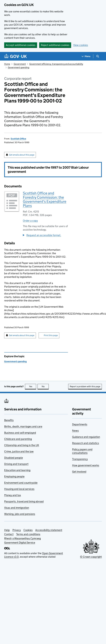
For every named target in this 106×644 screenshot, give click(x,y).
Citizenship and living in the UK (22, 445)
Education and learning (17, 470)
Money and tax (13, 495)
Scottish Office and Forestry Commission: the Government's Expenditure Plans (45, 199)
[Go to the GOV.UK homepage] (15, 56)
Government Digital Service (20, 543)
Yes (33, 386)
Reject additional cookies (55, 45)
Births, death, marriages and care (23, 426)
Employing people (14, 476)
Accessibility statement (49, 530)
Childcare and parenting (18, 439)
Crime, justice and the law (19, 451)
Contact (9, 534)
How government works (86, 465)
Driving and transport (16, 464)
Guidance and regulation (86, 437)
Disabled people (14, 458)
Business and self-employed (20, 433)
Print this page (51, 335)
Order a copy (30, 221)
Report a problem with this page (85, 386)
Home (7, 64)
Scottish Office (18, 139)
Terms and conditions (28, 534)
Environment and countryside (21, 483)
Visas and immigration (17, 508)
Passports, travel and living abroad (24, 501)
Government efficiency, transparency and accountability (56, 64)
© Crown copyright (91, 557)
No (45, 386)
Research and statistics (86, 443)
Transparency (80, 459)
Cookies (28, 530)
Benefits (9, 420)
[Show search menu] (98, 56)
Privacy (17, 530)
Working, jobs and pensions (20, 514)
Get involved (79, 472)
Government (20, 64)
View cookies (81, 45)
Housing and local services (19, 489)
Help (7, 530)
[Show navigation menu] (86, 56)
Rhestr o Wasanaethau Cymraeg (22, 538)
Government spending (19, 67)
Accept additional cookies (21, 45)
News (75, 431)
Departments (80, 424)
